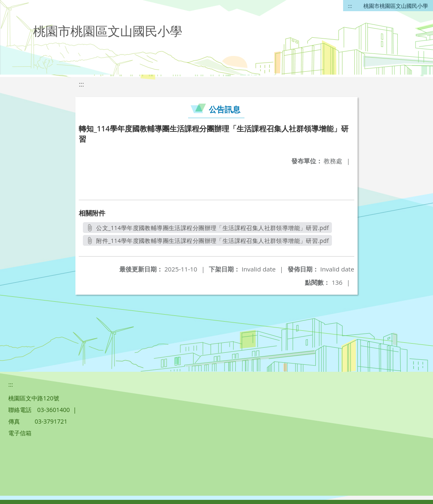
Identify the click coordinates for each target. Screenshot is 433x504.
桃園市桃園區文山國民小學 (396, 6)
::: (350, 6)
